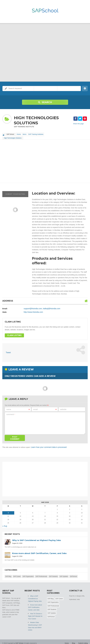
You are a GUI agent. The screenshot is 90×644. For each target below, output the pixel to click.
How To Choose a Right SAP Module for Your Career (35, 612)
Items (27, 134)
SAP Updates (64, 574)
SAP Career (17, 574)
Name (18, 408)
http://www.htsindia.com (32, 311)
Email (45, 408)
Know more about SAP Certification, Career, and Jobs (35, 604)
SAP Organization (28, 574)
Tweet (8, 351)
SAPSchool (73, 574)
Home (19, 134)
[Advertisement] (45, 160)
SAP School (19, 638)
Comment (11, 413)
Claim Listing (14, 334)
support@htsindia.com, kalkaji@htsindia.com (40, 307)
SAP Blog (8, 574)
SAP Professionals (41, 574)
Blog (74, 638)
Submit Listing (83, 638)
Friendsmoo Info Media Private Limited (14, 641)
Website (63, 408)
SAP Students (53, 574)
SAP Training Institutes (39, 134)
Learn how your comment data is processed (47, 446)
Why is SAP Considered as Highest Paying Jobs (35, 596)
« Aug (4, 524)
